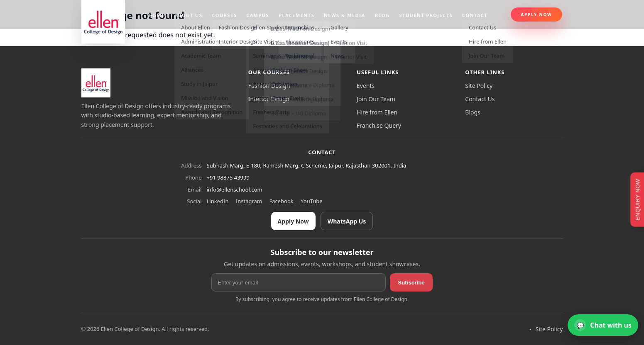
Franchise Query (379, 125)
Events (366, 86)
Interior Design (269, 99)
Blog (382, 15)
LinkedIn (218, 201)
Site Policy (479, 86)
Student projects (426, 15)
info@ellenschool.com (235, 190)
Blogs (473, 112)
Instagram (249, 201)
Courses (224, 15)
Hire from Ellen (377, 112)
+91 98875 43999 (228, 177)
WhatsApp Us (347, 221)
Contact (475, 15)
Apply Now (536, 15)
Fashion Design (269, 86)
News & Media (345, 15)
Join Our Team (376, 99)
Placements (296, 15)
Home (157, 15)
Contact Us (480, 99)
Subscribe (411, 283)
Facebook (281, 201)
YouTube (312, 201)
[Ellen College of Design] (96, 83)
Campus (258, 15)
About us (188, 15)
